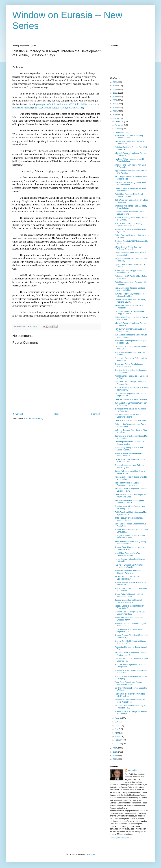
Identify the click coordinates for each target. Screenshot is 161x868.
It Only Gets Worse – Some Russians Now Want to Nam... (130, 537)
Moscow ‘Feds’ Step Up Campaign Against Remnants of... (129, 225)
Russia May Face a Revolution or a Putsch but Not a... (129, 365)
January (119, 744)
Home (57, 414)
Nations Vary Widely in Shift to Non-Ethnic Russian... (129, 449)
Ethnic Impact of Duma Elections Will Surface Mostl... (130, 443)
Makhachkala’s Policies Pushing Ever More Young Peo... (130, 701)
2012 (115, 759)
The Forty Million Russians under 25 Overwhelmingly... (129, 160)
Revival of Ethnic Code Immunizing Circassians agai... (129, 137)
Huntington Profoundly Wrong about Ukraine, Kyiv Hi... (129, 295)
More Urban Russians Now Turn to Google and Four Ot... (129, 554)
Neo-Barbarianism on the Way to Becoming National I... (128, 416)
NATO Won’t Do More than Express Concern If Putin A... (129, 501)
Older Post (95, 414)
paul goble (132, 770)
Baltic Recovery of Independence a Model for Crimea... (129, 519)
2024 (115, 89)
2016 (115, 118)
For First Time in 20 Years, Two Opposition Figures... (127, 578)
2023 (115, 93)
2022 (115, 97)
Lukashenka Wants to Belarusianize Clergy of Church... (129, 313)
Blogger (92, 854)
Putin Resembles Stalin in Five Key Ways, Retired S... (129, 455)
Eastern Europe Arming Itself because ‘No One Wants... (130, 189)
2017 (115, 115)
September (120, 132)
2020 (115, 104)
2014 (115, 752)
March (118, 736)
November (120, 125)
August (118, 718)
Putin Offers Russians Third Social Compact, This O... (129, 195)
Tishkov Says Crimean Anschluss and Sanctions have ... (130, 330)
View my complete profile (120, 838)
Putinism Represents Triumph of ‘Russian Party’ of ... (128, 572)
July (117, 722)
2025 (115, 86)
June (117, 726)
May (117, 729)
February (119, 740)
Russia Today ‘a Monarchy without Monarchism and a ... (129, 595)
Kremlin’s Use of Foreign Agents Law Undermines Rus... (130, 613)
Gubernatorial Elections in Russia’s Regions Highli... (129, 630)
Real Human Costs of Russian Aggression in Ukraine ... (127, 484)
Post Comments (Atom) (33, 418)
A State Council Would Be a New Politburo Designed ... (128, 248)
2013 (115, 756)
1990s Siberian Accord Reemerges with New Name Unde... (131, 496)
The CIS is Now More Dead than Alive (130, 421)
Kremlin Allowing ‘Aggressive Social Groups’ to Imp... (129, 213)
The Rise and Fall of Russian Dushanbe (131, 399)
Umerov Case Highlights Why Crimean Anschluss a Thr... (130, 642)
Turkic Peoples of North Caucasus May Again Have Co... (131, 513)
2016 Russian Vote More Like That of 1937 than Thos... (130, 461)
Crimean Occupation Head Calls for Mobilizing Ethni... (129, 466)
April (117, 733)
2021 (115, 100)
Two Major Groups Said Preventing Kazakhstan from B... (129, 566)
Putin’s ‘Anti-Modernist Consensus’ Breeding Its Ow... (129, 619)
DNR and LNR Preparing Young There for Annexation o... (130, 184)
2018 (115, 111)
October (119, 129)
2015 (115, 748)
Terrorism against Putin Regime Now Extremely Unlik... (130, 507)
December (120, 121)
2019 (115, 108)
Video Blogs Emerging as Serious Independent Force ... (128, 683)
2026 (115, 82)
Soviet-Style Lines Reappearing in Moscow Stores (129, 272)
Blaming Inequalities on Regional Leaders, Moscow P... (128, 601)
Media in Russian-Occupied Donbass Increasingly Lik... (130, 289)
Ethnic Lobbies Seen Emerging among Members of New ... (130, 543)
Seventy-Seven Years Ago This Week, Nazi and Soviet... (130, 301)
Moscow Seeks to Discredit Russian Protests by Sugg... (129, 607)
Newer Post (18, 414)
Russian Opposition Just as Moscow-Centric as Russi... (130, 548)
